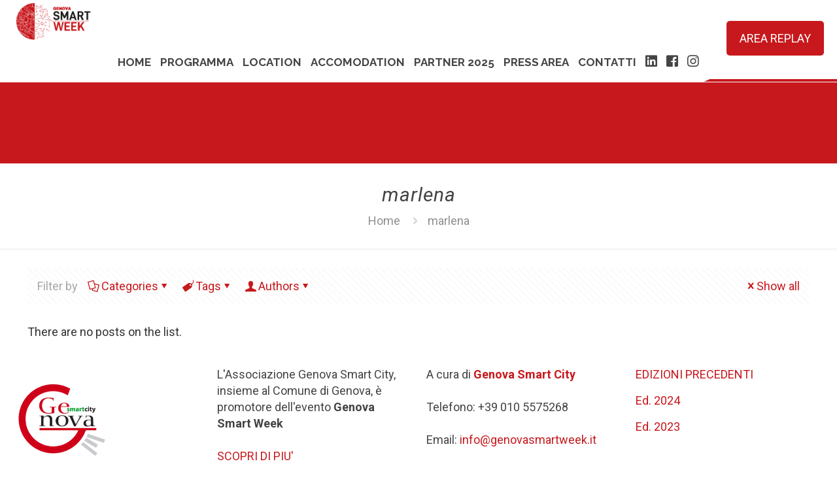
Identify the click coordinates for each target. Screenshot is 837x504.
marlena (449, 221)
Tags (207, 286)
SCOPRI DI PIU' (255, 456)
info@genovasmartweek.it (528, 440)
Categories (129, 286)
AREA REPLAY (775, 38)
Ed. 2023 (658, 427)
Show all (772, 286)
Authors (278, 286)
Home (384, 221)
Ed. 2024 (658, 400)
